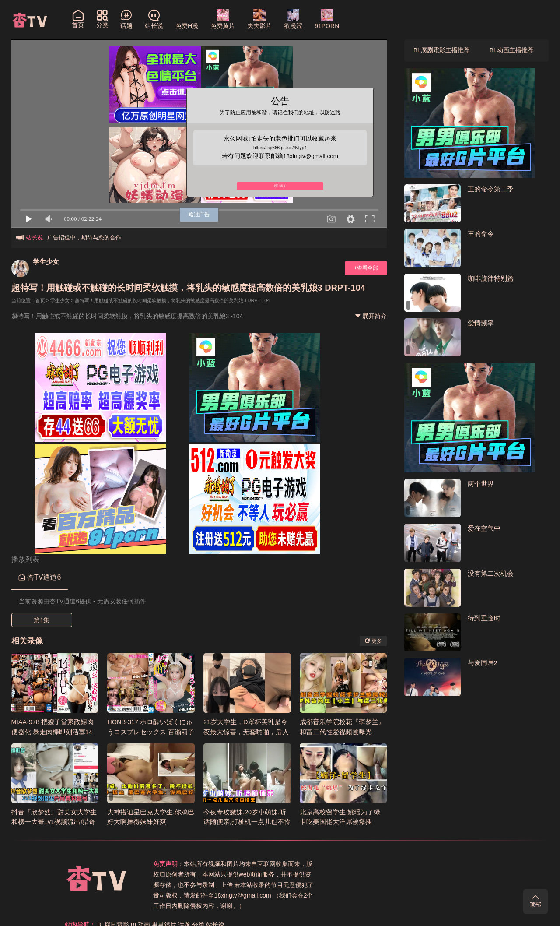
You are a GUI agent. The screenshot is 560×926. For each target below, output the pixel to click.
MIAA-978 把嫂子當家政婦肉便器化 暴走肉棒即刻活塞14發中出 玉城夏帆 (53, 731)
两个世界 (481, 484)
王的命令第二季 (491, 189)
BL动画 (407, 864)
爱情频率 (481, 323)
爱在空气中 (484, 529)
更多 (373, 641)
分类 (465, 864)
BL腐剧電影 (380, 864)
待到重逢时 (484, 618)
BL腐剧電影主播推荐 (442, 51)
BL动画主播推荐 (512, 51)
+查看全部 (365, 268)
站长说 (482, 864)
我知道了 (280, 190)
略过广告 (199, 214)
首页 (40, 300)
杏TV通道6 (40, 577)
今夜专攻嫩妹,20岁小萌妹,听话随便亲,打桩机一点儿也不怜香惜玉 (247, 821)
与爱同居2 (483, 663)
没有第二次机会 (491, 574)
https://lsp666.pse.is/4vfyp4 (280, 148)
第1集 (42, 620)
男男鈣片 (431, 864)
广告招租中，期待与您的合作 (84, 238)
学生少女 (46, 262)
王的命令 (481, 234)
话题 (451, 864)
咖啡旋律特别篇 (491, 279)
